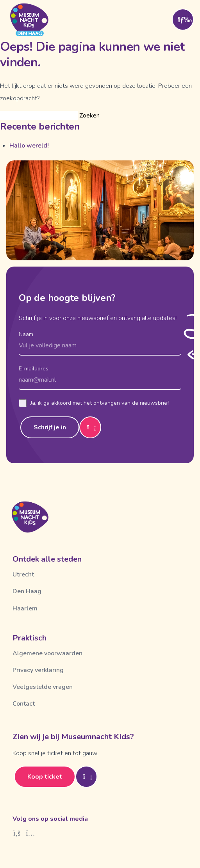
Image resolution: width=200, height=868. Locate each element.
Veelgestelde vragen (43, 687)
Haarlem (25, 608)
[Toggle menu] (183, 20)
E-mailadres (34, 369)
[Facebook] (17, 833)
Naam (26, 334)
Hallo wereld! (29, 146)
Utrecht (23, 575)
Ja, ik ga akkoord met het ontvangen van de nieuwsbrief (94, 403)
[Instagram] (31, 833)
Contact (24, 704)
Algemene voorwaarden (47, 653)
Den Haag (27, 591)
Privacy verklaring (38, 670)
